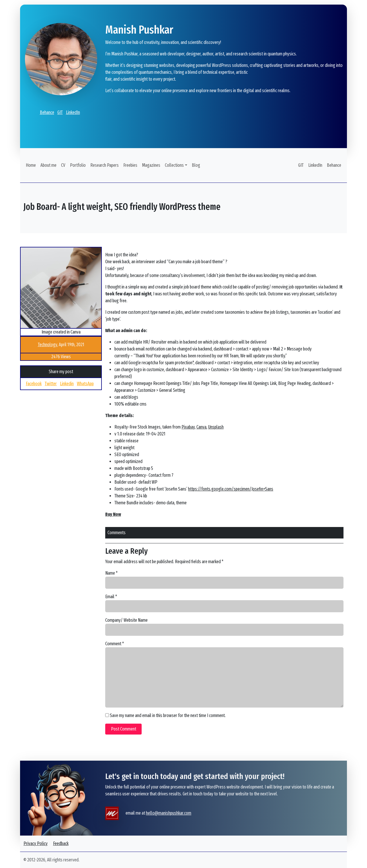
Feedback (61, 843)
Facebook (34, 384)
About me (48, 165)
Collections (174, 165)
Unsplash (216, 427)
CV (63, 165)
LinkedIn (73, 112)
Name (111, 573)
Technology (47, 345)
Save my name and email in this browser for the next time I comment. (168, 715)
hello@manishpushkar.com (169, 813)
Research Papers (105, 165)
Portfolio (78, 165)
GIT (60, 112)
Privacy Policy (36, 843)
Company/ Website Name (126, 620)
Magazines (151, 165)
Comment (115, 644)
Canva (201, 427)
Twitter (51, 384)
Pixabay (188, 427)
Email (111, 597)
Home (31, 165)
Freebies (130, 165)
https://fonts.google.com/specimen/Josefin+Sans (231, 489)
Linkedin (67, 384)
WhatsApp (85, 384)
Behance (47, 112)
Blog (196, 165)
